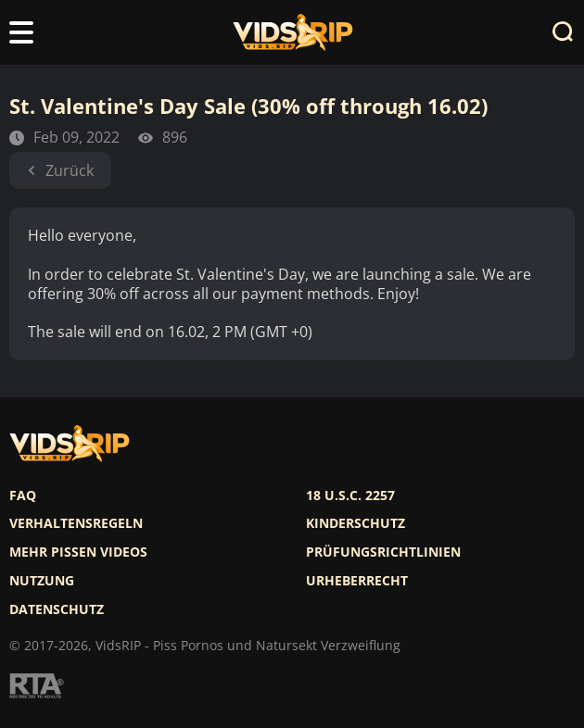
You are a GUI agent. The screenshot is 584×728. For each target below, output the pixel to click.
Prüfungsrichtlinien (383, 552)
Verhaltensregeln (76, 523)
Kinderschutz (355, 523)
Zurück (60, 170)
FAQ (23, 496)
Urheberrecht (357, 581)
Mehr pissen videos (78, 552)
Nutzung (42, 581)
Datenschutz (57, 609)
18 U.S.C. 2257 (350, 496)
